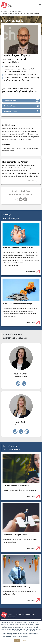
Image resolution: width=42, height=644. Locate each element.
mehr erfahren (33, 271)
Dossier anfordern (21, 106)
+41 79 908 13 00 (21, 432)
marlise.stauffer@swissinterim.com (15, 432)
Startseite (4, 11)
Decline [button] (25, 640)
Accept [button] (17, 640)
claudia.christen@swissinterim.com (18, 383)
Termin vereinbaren (21, 101)
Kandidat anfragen (21, 111)
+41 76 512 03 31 (24, 383)
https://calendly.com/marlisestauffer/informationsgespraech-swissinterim (27, 432)
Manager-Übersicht (15, 11)
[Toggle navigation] (40, 5)
